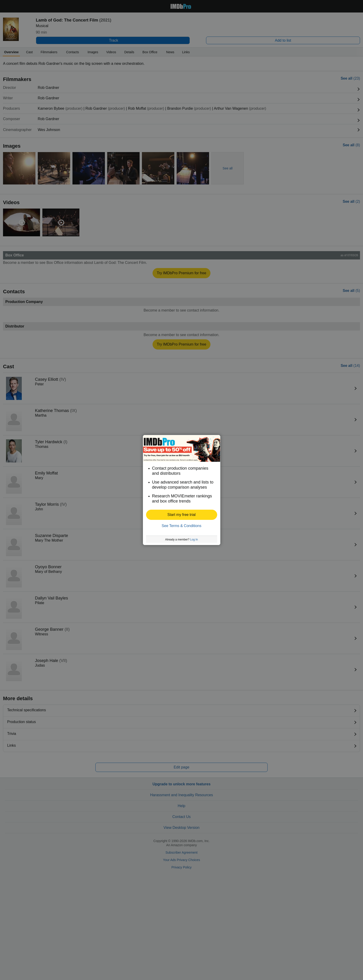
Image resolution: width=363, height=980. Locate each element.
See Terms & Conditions (181, 526)
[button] (182, 515)
